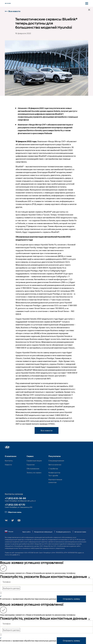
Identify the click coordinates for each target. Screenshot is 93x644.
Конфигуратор (54, 473)
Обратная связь (13, 512)
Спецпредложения (56, 461)
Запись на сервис (34, 473)
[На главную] (8, 3)
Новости (8, 465)
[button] (7, 447)
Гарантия (31, 465)
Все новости (13, 11)
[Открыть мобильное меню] (87, 3)
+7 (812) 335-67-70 (15, 505)
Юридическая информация (43, 532)
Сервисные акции (34, 461)
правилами (18, 599)
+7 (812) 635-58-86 (15, 498)
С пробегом (53, 469)
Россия (9, 532)
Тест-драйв (53, 475)
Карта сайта (26, 532)
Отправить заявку (71, 599)
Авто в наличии (55, 465)
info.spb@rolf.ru (15, 555)
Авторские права (80, 532)
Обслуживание (33, 469)
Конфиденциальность (63, 532)
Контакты (9, 461)
